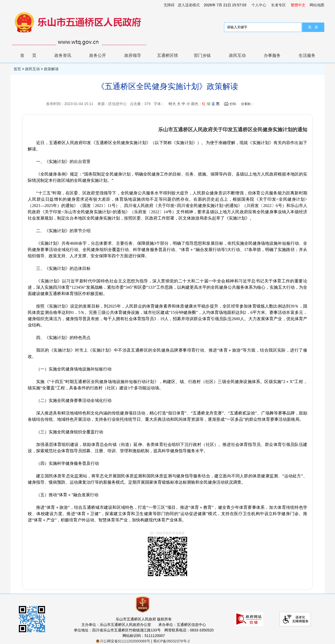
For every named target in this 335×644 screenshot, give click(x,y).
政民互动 (237, 55)
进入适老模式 (189, 5)
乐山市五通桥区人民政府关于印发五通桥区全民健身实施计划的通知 (233, 130)
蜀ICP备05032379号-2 (171, 641)
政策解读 (51, 69)
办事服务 (272, 55)
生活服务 (307, 55)
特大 (172, 104)
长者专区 (278, 5)
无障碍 (169, 5)
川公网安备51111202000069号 (123, 641)
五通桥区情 (167, 55)
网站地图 (317, 5)
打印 (233, 104)
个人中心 (259, 5)
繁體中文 (298, 5)
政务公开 (98, 55)
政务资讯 (63, 55)
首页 (32, 55)
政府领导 (133, 55)
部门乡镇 (202, 55)
